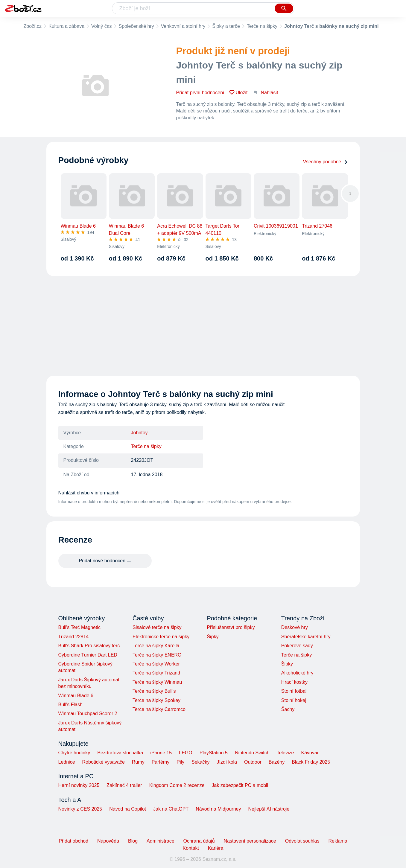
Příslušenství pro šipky (231, 627)
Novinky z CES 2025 (80, 809)
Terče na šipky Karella (156, 646)
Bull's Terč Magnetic (79, 627)
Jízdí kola (227, 762)
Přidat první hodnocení (200, 93)
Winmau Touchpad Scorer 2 (88, 714)
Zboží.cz (33, 26)
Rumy (138, 762)
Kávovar (310, 753)
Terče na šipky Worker (156, 664)
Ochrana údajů (199, 841)
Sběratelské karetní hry (306, 637)
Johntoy (139, 433)
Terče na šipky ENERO (157, 655)
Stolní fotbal (294, 691)
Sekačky (200, 762)
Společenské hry (136, 26)
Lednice (67, 762)
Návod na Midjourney (218, 809)
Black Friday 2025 (311, 762)
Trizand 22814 (74, 637)
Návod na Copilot (128, 809)
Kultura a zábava (66, 26)
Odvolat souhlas (302, 841)
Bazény (277, 762)
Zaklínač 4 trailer (124, 785)
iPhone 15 (161, 753)
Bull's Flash (70, 705)
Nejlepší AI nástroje (269, 809)
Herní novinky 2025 (79, 785)
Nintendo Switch (252, 753)
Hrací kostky (294, 682)
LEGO (185, 753)
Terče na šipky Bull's (154, 691)
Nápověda (108, 841)
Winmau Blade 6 (76, 696)
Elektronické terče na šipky (161, 637)
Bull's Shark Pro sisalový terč (89, 646)
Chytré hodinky (74, 753)
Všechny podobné (325, 162)
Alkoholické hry (297, 673)
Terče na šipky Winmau (157, 682)
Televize (285, 753)
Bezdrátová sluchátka (120, 753)
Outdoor (253, 762)
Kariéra (216, 848)
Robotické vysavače (104, 762)
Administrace (160, 841)
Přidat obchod (73, 841)
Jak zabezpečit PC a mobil (240, 785)
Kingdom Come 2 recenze (177, 785)
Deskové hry (295, 627)
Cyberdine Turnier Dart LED (88, 655)
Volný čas (101, 26)
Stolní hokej (294, 700)
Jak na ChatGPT (171, 809)
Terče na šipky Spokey (156, 700)
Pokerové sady (297, 646)
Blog (133, 841)
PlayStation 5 (214, 753)
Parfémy (161, 762)
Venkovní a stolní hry (183, 26)
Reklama (338, 841)
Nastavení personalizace (250, 841)
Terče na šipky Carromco (159, 709)
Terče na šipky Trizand (156, 673)
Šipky (213, 637)
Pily (180, 762)
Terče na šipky (262, 26)
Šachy (288, 709)
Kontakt (191, 848)
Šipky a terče (226, 26)
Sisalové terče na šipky (157, 627)
